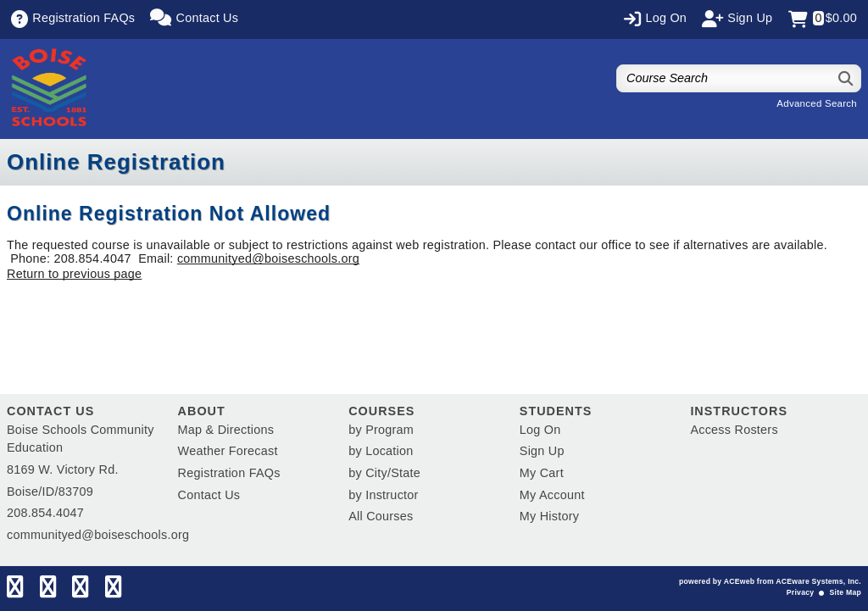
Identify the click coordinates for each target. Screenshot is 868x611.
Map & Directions (226, 430)
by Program (381, 430)
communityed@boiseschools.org (268, 258)
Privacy (800, 592)
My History (549, 516)
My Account (552, 495)
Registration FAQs (229, 473)
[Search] (846, 78)
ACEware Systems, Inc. (818, 581)
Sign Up (542, 451)
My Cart (542, 473)
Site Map (846, 592)
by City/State (384, 473)
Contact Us (209, 495)
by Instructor (383, 495)
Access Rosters (734, 430)
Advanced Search (817, 103)
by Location (381, 451)
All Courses (381, 516)
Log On (540, 430)
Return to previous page (74, 274)
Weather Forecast (228, 451)
